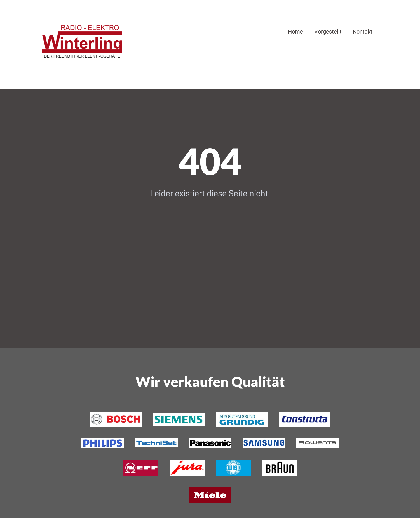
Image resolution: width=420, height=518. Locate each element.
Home (295, 32)
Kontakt (363, 32)
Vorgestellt (328, 32)
